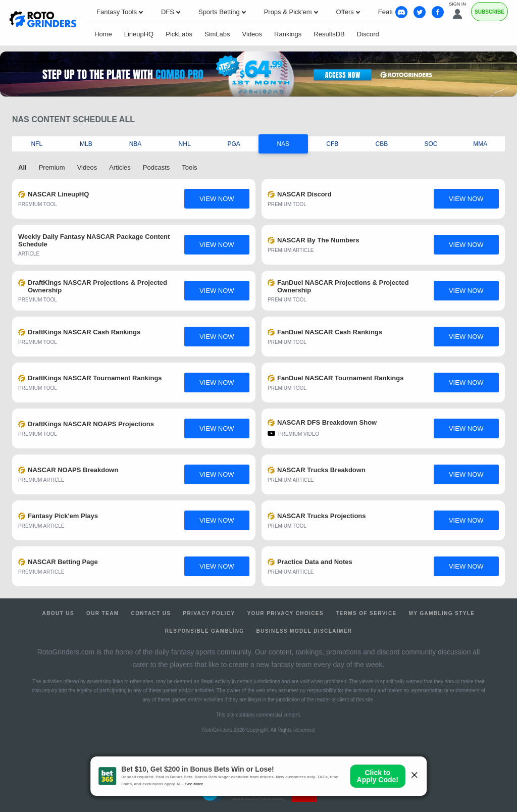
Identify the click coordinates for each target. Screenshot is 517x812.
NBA (136, 144)
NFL (37, 144)
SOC (431, 144)
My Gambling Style (442, 613)
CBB (382, 144)
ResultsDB (329, 34)
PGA (234, 144)
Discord (368, 34)
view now (217, 199)
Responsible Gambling (205, 631)
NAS (283, 144)
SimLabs (217, 34)
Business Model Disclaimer (304, 631)
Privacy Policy (209, 613)
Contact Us (151, 613)
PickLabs (179, 34)
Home (103, 34)
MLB (86, 144)
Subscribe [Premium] (489, 12)
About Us (58, 613)
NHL (185, 144)
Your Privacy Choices (285, 613)
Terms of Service (366, 613)
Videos (252, 34)
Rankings (288, 34)
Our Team (103, 613)
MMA (480, 144)
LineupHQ (139, 34)
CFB (332, 144)
